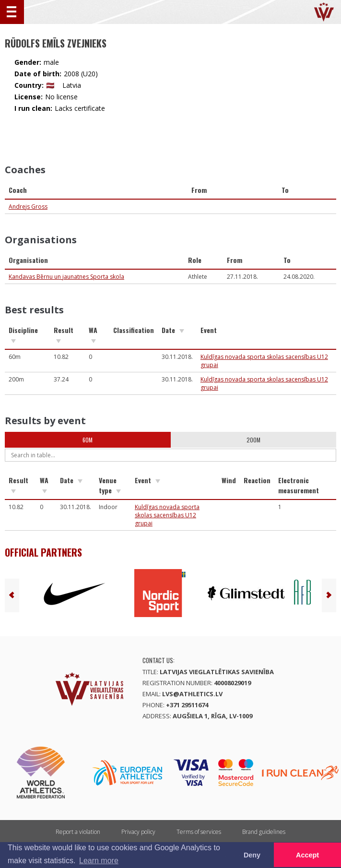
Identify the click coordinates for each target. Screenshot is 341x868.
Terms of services (199, 832)
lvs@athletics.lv (192, 694)
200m (253, 440)
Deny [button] (252, 855)
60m (88, 440)
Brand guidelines (264, 832)
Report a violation (78, 832)
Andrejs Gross (28, 207)
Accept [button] (307, 855)
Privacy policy (138, 832)
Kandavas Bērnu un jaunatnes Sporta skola (66, 277)
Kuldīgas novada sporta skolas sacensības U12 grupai (167, 515)
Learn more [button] (99, 861)
